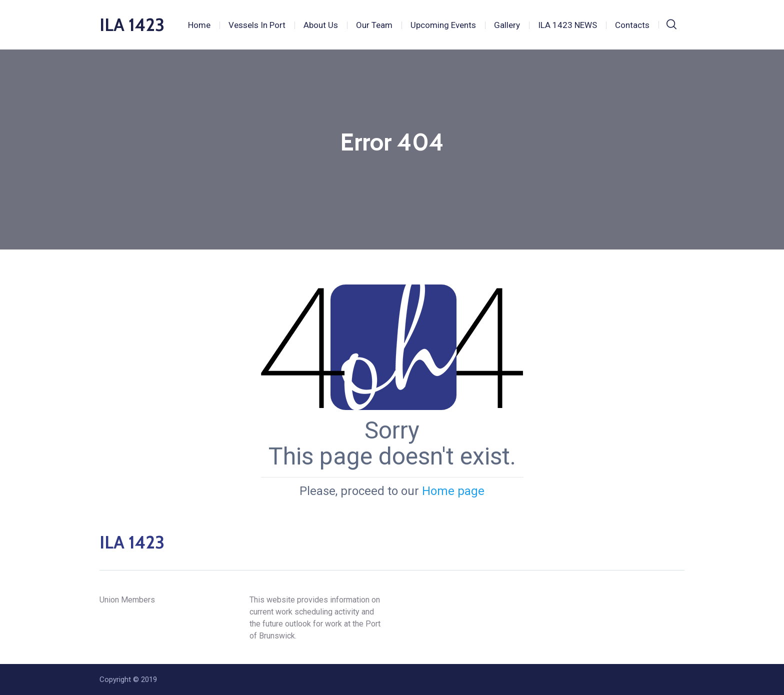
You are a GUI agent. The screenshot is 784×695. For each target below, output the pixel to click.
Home (199, 25)
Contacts (632, 25)
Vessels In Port (257, 25)
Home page (453, 491)
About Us (321, 25)
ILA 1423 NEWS (567, 25)
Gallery (507, 25)
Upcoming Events (443, 25)
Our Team (374, 25)
